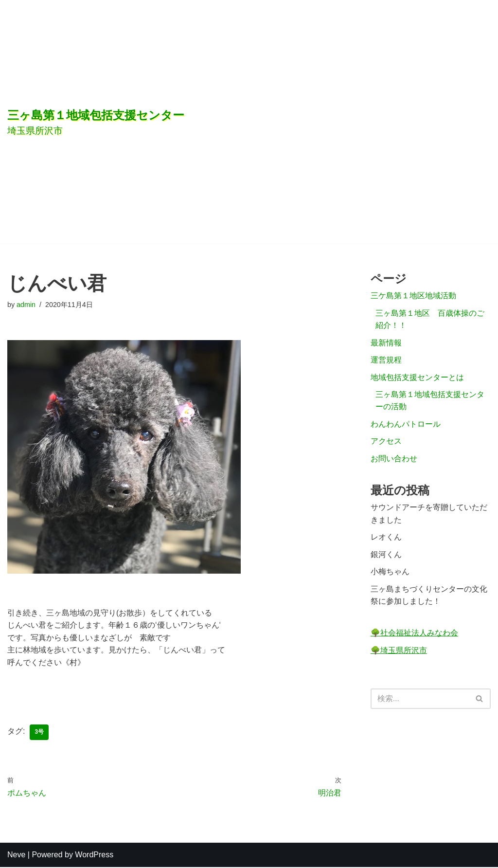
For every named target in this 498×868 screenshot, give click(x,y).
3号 (39, 733)
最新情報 (386, 343)
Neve (16, 856)
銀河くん (386, 556)
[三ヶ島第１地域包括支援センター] (178, 122)
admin (26, 305)
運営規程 (386, 360)
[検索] (420, 701)
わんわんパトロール (406, 425)
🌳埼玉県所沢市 (399, 652)
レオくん (386, 538)
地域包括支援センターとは (417, 378)
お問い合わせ (394, 460)
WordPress (94, 856)
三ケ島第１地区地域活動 (413, 296)
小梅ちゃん (390, 573)
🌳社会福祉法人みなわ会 (414, 635)
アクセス (386, 442)
